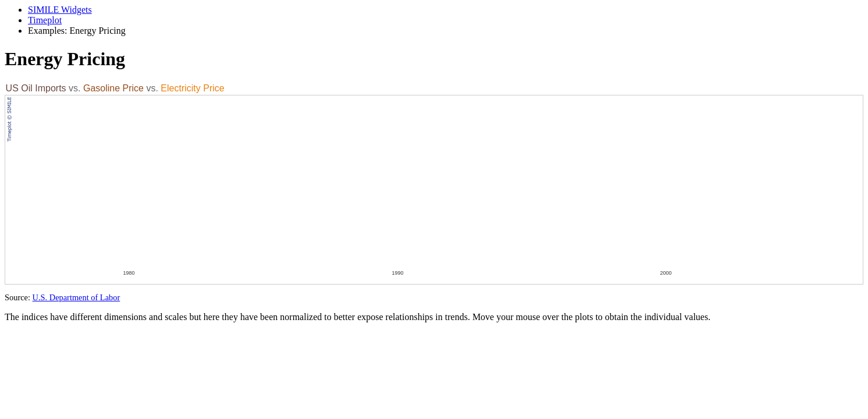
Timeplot (45, 20)
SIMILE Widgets (60, 10)
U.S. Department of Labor (77, 297)
